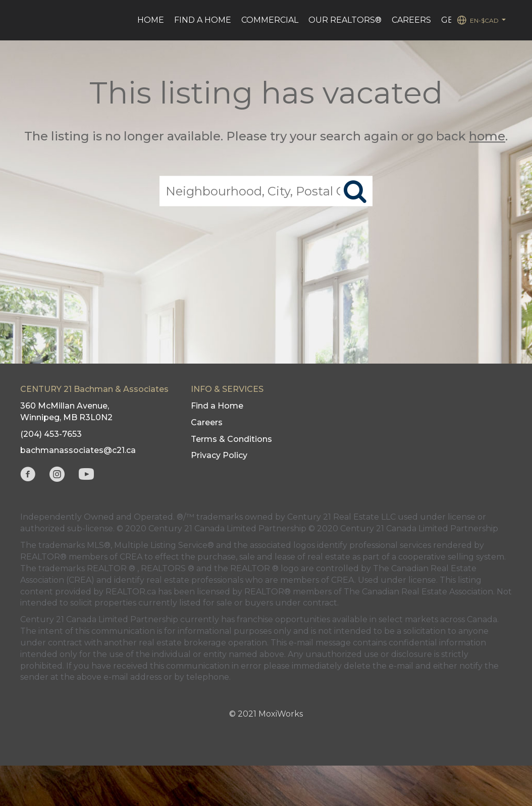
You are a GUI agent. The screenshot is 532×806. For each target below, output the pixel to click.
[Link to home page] (26, 20)
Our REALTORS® (345, 20)
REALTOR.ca (131, 592)
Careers (411, 20)
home (487, 136)
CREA (131, 557)
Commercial (270, 20)
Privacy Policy (219, 455)
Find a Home (203, 20)
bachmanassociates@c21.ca (78, 450)
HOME (151, 20)
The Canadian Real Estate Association (418, 592)
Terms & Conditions (231, 439)
